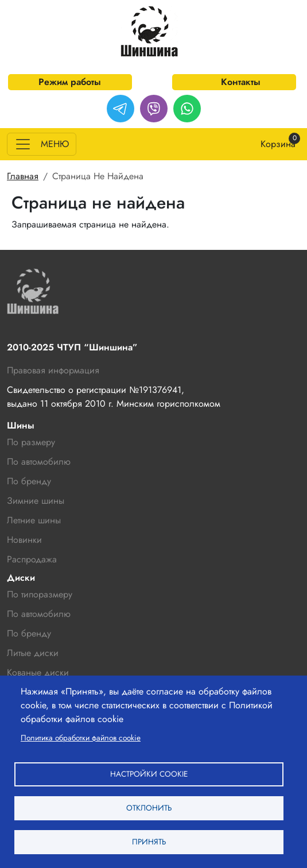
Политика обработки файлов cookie (81, 738)
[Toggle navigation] (42, 144)
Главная (23, 176)
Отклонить (149, 808)
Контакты (241, 82)
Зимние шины (36, 501)
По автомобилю (39, 462)
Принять (149, 842)
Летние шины (34, 520)
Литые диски (33, 653)
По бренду (29, 633)
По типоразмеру (40, 594)
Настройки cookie (149, 774)
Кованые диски (38, 672)
